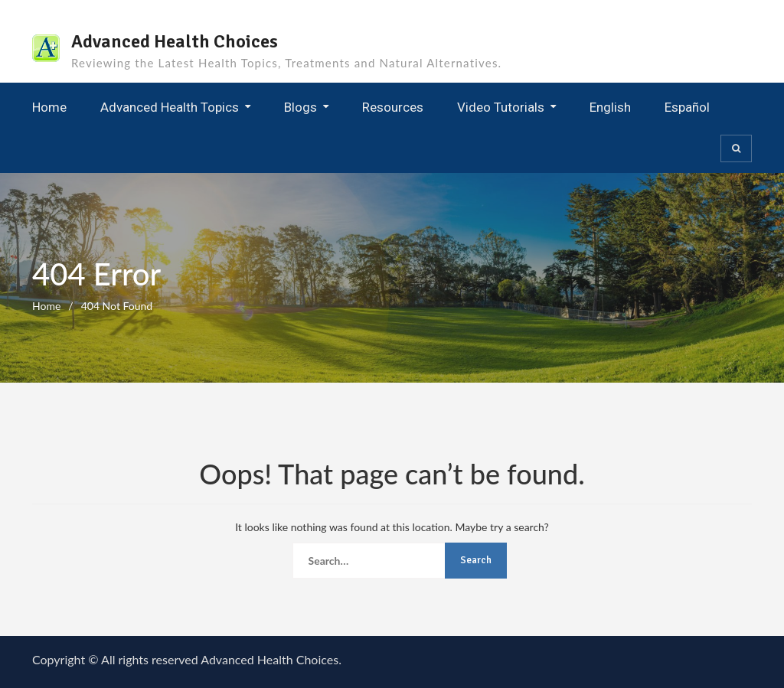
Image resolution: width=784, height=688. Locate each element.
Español (687, 107)
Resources (393, 107)
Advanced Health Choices (175, 41)
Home (49, 107)
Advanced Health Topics (170, 107)
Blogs (301, 107)
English (610, 107)
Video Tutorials (501, 107)
